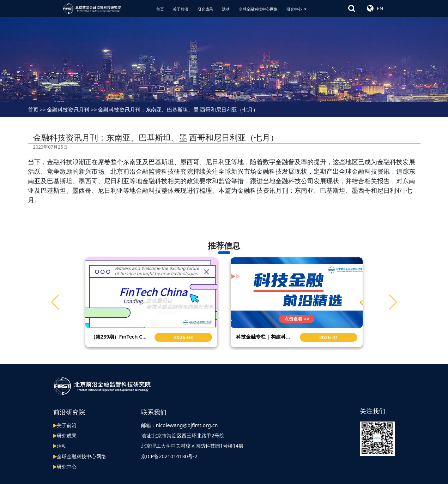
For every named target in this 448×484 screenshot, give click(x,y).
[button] (393, 302)
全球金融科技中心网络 (258, 9)
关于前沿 (181, 9)
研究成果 (205, 9)
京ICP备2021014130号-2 (169, 456)
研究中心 (296, 9)
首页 (160, 9)
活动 (226, 9)
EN (380, 8)
